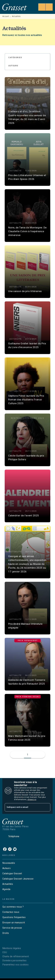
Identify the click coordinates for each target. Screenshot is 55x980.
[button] (17, 58)
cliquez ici (32, 800)
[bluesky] (15, 849)
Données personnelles (14, 961)
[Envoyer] (47, 807)
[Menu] (45, 7)
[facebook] (5, 849)
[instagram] (10, 849)
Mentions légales (12, 948)
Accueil (6, 16)
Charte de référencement (16, 956)
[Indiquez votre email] (24, 807)
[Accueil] (15, 7)
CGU (5, 952)
